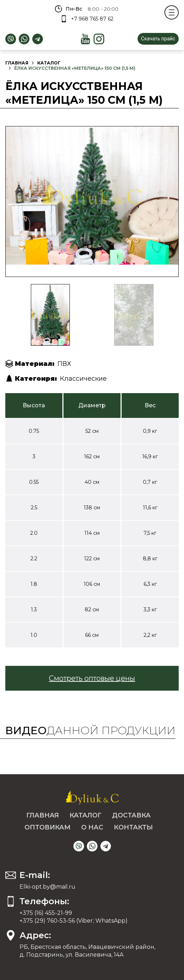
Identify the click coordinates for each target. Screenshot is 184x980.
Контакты (133, 827)
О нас (92, 827)
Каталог (49, 63)
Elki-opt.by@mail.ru (48, 887)
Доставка (131, 815)
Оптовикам (48, 827)
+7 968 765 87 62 (92, 19)
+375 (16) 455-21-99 (46, 913)
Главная (17, 63)
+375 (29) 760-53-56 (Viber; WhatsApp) (74, 921)
